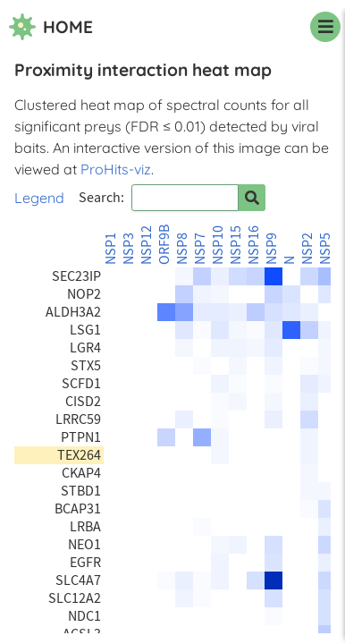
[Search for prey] (252, 198)
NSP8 (182, 249)
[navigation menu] (325, 27)
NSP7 (200, 249)
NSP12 (147, 245)
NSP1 (111, 249)
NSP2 (307, 249)
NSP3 (129, 249)
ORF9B (164, 245)
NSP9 (272, 249)
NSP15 (236, 245)
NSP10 (218, 245)
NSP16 (254, 245)
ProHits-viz (116, 169)
